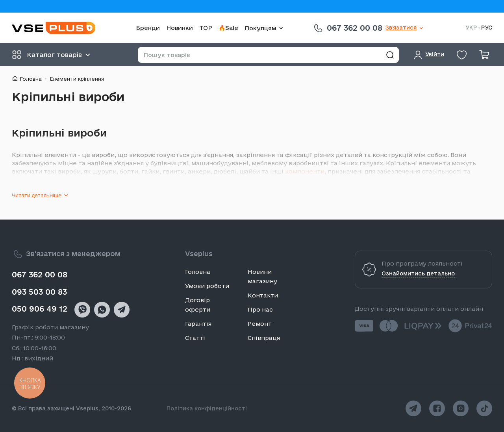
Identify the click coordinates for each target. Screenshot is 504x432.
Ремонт (260, 324)
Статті (195, 338)
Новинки (180, 28)
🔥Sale (228, 28)
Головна (31, 79)
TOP (206, 28)
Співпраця (264, 338)
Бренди (148, 28)
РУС (487, 28)
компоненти (305, 171)
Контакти (263, 295)
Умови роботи (207, 286)
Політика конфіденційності (207, 408)
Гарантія (198, 324)
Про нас (260, 309)
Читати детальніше (37, 195)
